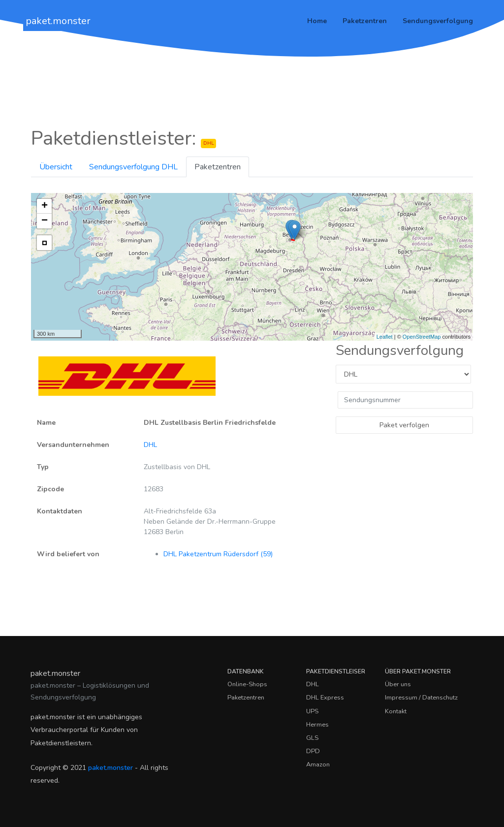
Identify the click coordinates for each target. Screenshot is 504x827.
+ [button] (45, 206)
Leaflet (385, 337)
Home (317, 21)
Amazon (318, 764)
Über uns (398, 684)
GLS (312, 738)
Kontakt (396, 711)
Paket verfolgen (404, 425)
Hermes (317, 725)
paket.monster (58, 21)
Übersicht (56, 167)
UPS (312, 711)
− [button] (45, 221)
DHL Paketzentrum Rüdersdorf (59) (218, 554)
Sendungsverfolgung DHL (133, 167)
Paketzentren (365, 21)
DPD (313, 751)
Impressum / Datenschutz (421, 698)
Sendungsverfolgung (438, 21)
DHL (150, 445)
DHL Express (325, 698)
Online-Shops (247, 684)
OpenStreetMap (422, 337)
